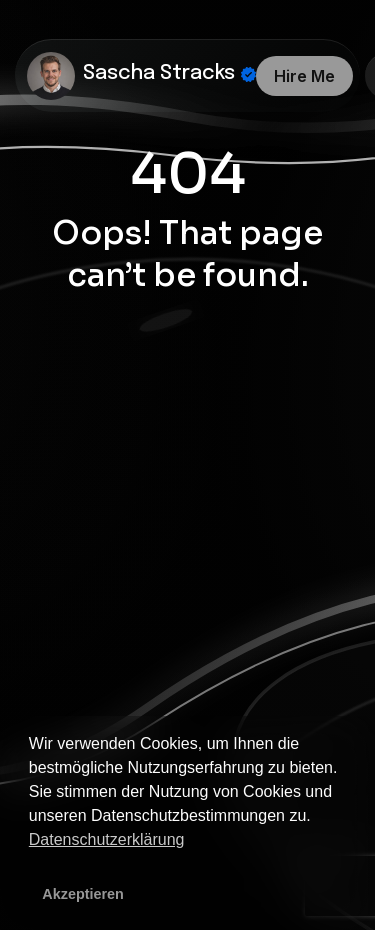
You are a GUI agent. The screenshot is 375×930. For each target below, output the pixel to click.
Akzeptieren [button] (83, 894)
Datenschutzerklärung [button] (107, 839)
